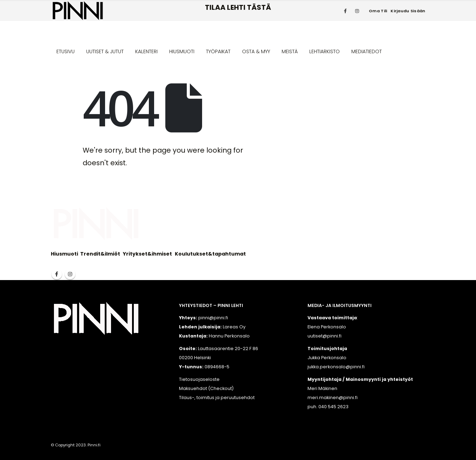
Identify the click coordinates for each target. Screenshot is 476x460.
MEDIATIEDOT (367, 51)
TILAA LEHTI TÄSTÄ (238, 7)
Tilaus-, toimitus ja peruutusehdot (217, 398)
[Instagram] (357, 11)
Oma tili (378, 11)
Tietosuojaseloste (199, 379)
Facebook (57, 274)
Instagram (70, 274)
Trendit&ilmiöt (100, 254)
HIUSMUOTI (182, 51)
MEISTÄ (290, 51)
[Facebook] (345, 11)
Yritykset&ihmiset (147, 254)
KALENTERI (146, 51)
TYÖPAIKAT (218, 51)
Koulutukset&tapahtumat (210, 254)
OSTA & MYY (256, 51)
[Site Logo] (78, 11)
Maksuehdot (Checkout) (206, 388)
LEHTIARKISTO (325, 51)
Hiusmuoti (64, 254)
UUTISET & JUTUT (105, 51)
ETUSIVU (65, 51)
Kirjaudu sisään (408, 11)
